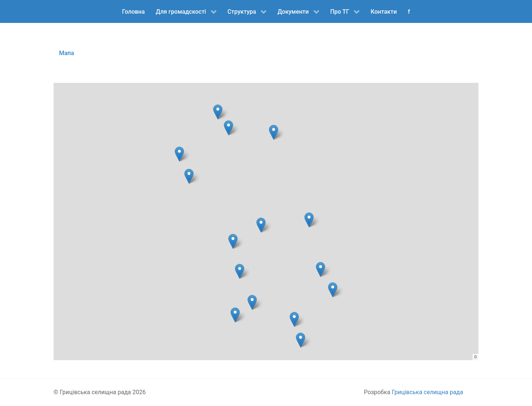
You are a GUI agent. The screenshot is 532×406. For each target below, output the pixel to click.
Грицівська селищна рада (427, 392)
